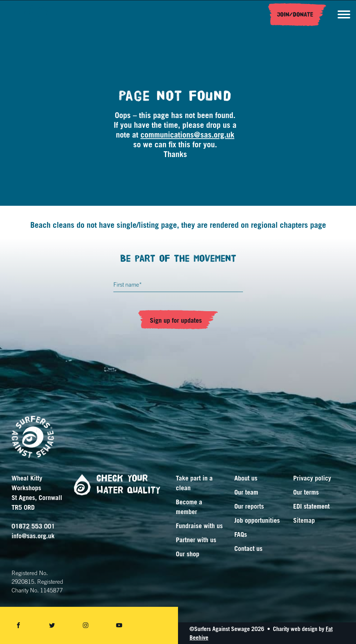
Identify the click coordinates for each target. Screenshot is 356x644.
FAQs (241, 534)
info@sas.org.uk (33, 536)
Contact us (248, 548)
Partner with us (196, 540)
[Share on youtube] (119, 626)
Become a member (189, 507)
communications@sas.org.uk (187, 134)
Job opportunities (257, 520)
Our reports (249, 506)
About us (246, 478)
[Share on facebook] (18, 626)
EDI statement (311, 506)
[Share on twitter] (52, 626)
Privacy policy (312, 478)
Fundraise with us (199, 526)
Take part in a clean (194, 483)
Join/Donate (295, 15)
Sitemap (304, 520)
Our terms (306, 492)
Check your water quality (114, 485)
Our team (246, 492)
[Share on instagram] (86, 626)
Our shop (188, 554)
